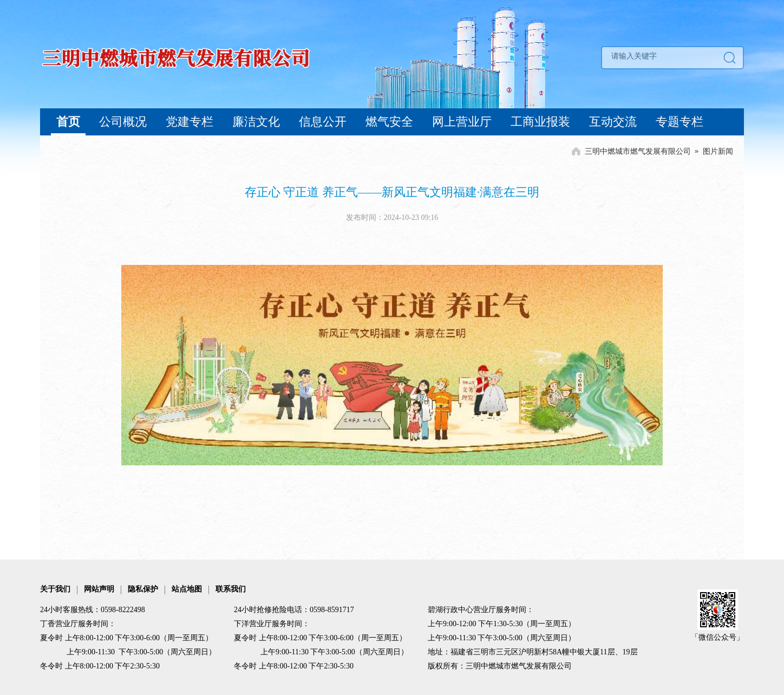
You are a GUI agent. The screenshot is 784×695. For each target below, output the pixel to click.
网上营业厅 (462, 122)
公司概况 (123, 122)
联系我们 (231, 589)
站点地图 (187, 589)
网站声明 (99, 589)
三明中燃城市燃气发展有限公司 (638, 151)
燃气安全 (389, 122)
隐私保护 (143, 589)
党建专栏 (190, 122)
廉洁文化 (256, 122)
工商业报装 (540, 122)
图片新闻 (718, 151)
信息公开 (323, 122)
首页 (68, 122)
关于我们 (55, 589)
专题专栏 (680, 122)
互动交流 (613, 122)
